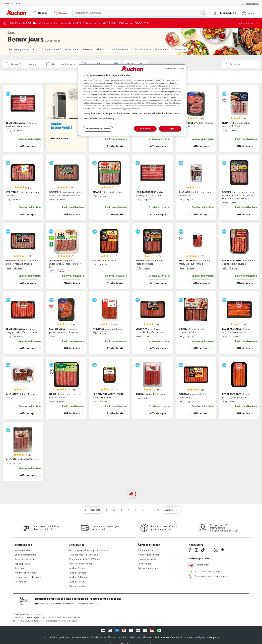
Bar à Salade (72, 49)
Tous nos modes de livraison (84, 555)
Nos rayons (20, 582)
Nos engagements (147, 559)
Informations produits (26, 573)
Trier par (233, 62)
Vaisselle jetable (143, 49)
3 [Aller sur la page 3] (121, 510)
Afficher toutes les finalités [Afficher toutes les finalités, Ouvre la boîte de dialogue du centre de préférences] (98, 129)
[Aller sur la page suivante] (171, 510)
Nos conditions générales (56, 637)
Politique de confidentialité (169, 637)
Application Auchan (148, 568)
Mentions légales (80, 637)
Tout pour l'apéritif (51, 49)
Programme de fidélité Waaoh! (85, 559)
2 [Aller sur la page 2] (114, 510)
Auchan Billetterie (78, 577)
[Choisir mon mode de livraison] (15, 4)
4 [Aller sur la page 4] (129, 510)
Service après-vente (24, 559)
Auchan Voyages (78, 573)
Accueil (11, 32)
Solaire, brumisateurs (119, 49)
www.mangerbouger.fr (67, 621)
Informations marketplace (28, 577)
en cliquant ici (37, 614)
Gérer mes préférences (141, 637)
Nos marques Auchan (149, 555)
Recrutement (144, 564)
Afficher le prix (28, 146)
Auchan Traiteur (78, 568)
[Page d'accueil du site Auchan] (17, 13)
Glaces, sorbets (163, 49)
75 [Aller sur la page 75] (158, 510)
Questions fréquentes (25, 555)
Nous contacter (22, 550)
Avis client (20, 568)
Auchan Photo (77, 582)
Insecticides (181, 49)
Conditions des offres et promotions (109, 637)
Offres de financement (81, 564)
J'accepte (170, 129)
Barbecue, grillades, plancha (23, 49)
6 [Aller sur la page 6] (143, 510)
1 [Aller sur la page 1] (107, 510)
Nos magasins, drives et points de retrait (89, 550)
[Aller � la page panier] (248, 13)
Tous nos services (78, 586)
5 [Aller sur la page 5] (136, 510)
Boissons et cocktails (93, 49)
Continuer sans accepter (174, 68)
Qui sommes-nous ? (148, 550)
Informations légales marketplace (202, 637)
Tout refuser (145, 129)
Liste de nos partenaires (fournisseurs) (98, 119)
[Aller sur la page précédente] (92, 510)
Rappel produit (22, 564)
